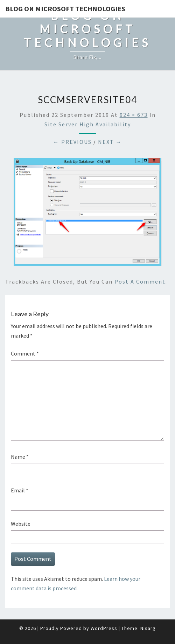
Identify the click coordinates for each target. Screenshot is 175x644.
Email (20, 490)
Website (21, 524)
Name (20, 457)
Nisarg (148, 628)
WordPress (104, 628)
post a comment (140, 281)
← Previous (72, 142)
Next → (110, 142)
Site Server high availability (88, 124)
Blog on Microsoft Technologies (65, 9)
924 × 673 (134, 115)
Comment (25, 353)
